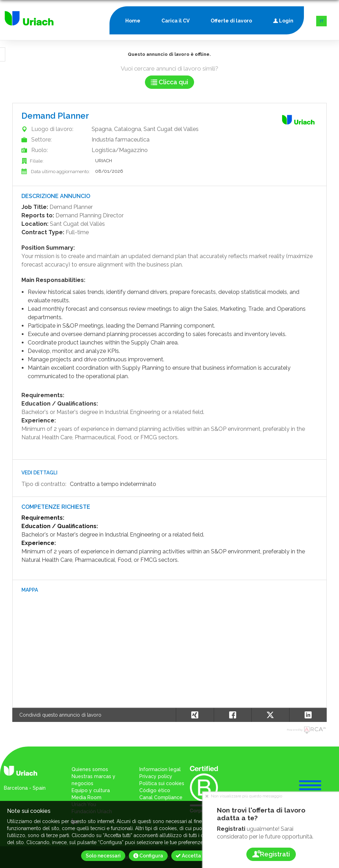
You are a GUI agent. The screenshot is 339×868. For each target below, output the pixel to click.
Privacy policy (156, 776)
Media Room (87, 797)
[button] (308, 715)
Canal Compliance (161, 797)
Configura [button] (148, 856)
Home (133, 21)
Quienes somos (90, 769)
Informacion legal (160, 769)
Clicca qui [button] (169, 82)
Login (283, 19)
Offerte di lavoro (231, 21)
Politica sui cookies (162, 783)
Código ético (155, 790)
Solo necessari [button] (103, 856)
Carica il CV (175, 21)
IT (322, 21)
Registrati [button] (271, 854)
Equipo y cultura (91, 790)
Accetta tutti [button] (194, 856)
